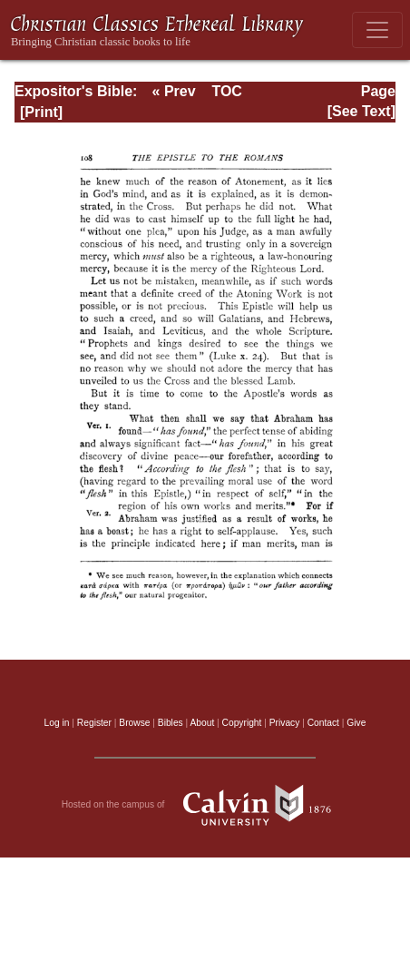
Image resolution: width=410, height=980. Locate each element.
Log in (57, 723)
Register (94, 723)
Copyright (242, 723)
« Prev (174, 91)
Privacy (285, 723)
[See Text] (361, 111)
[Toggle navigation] (377, 30)
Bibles (171, 723)
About (202, 723)
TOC (226, 91)
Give (356, 723)
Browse (134, 723)
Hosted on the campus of (205, 805)
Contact (323, 723)
